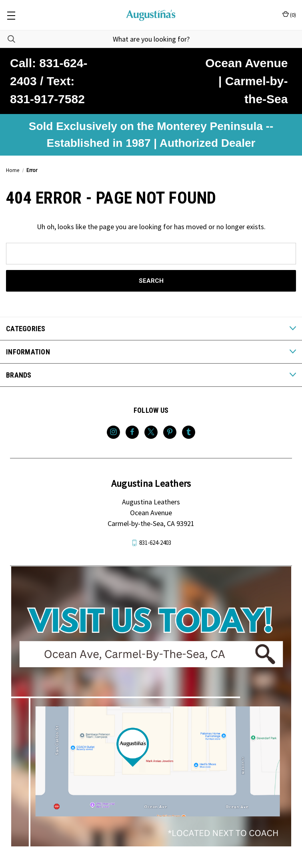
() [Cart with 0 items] (289, 15)
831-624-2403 (155, 543)
